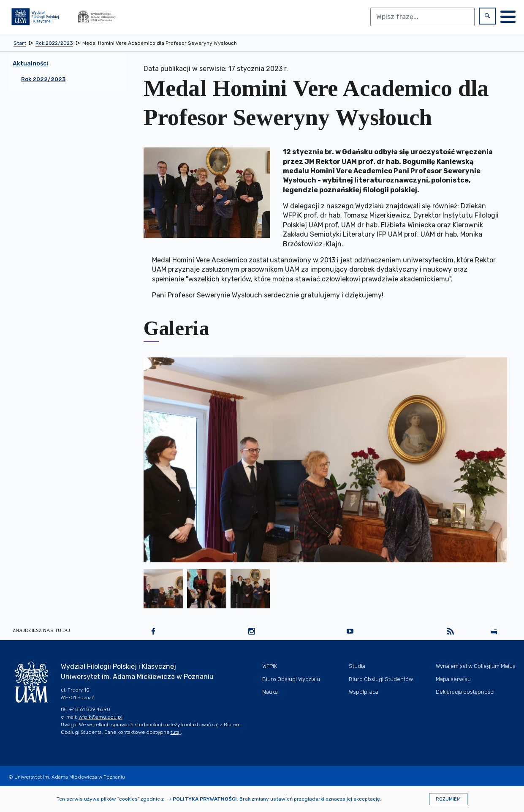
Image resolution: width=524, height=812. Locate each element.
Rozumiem (448, 799)
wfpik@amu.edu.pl (100, 717)
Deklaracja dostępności (465, 692)
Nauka (270, 692)
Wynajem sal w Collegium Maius (476, 666)
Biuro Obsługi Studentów (381, 679)
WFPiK (270, 666)
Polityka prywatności (205, 799)
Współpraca (364, 692)
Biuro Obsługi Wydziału (291, 679)
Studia (357, 666)
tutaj (176, 732)
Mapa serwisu (453, 679)
